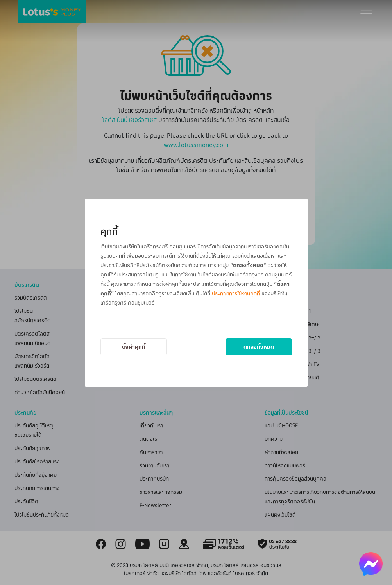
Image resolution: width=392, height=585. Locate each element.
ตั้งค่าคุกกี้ (134, 347)
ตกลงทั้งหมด (259, 347)
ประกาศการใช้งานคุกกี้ (236, 293)
